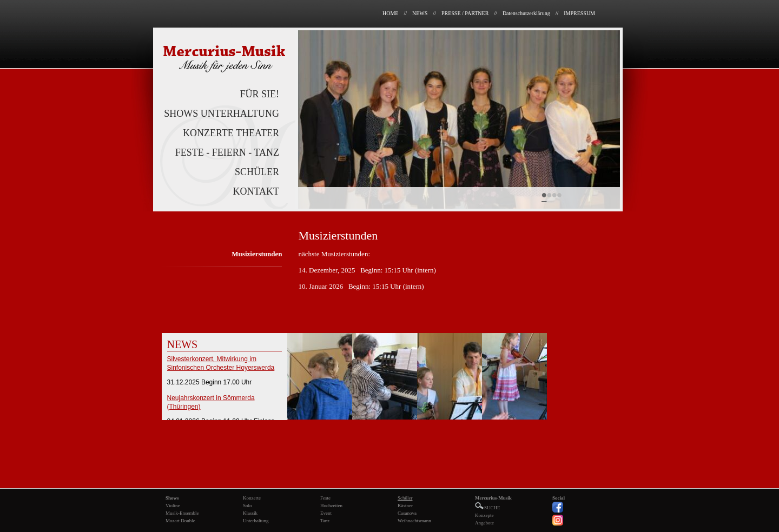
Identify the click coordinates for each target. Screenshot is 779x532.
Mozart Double (180, 521)
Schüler (405, 498)
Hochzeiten (331, 506)
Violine (173, 506)
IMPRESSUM (579, 13)
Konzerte (252, 498)
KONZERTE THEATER (231, 133)
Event (326, 513)
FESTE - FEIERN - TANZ (227, 152)
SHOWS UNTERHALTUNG (222, 114)
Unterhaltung (256, 521)
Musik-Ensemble (182, 513)
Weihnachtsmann (414, 521)
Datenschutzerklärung (526, 13)
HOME (390, 13)
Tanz (325, 521)
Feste (325, 498)
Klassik (250, 513)
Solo (247, 506)
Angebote (484, 523)
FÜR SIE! (259, 94)
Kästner (405, 506)
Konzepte (484, 515)
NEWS (420, 13)
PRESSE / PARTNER (465, 13)
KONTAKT (256, 191)
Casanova (407, 513)
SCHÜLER (257, 172)
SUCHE (488, 508)
